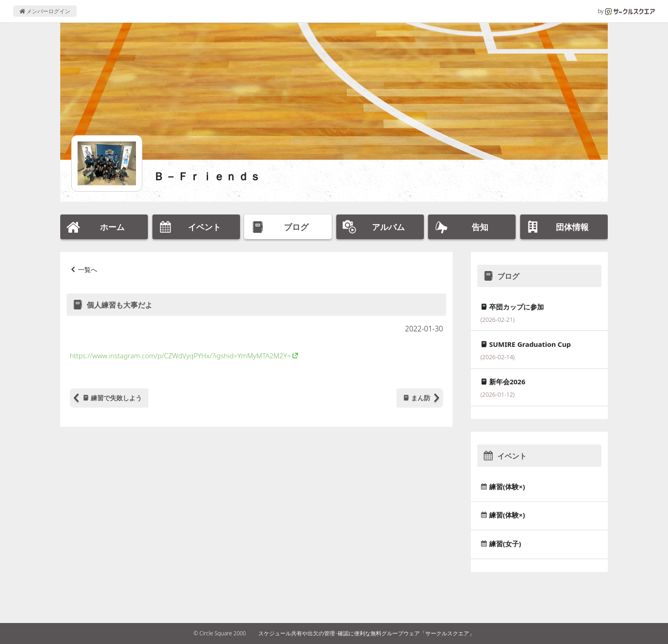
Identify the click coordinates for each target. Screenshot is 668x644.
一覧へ (88, 270)
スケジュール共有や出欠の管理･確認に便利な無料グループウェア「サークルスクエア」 (366, 633)
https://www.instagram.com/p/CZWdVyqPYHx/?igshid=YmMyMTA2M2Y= (180, 356)
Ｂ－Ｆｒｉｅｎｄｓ (208, 176)
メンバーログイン (45, 11)
